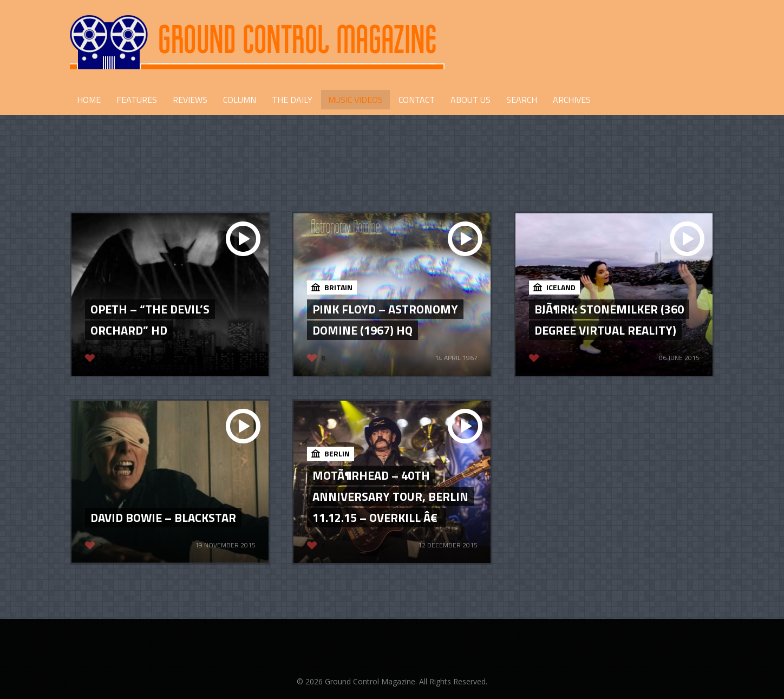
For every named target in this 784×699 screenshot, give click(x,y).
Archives (572, 100)
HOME (89, 100)
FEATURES (137, 100)
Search (522, 100)
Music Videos (355, 100)
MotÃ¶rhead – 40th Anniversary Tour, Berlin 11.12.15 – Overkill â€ (390, 497)
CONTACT (417, 100)
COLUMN (240, 100)
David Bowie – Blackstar (163, 518)
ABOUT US (471, 100)
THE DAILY (292, 100)
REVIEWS (190, 100)
